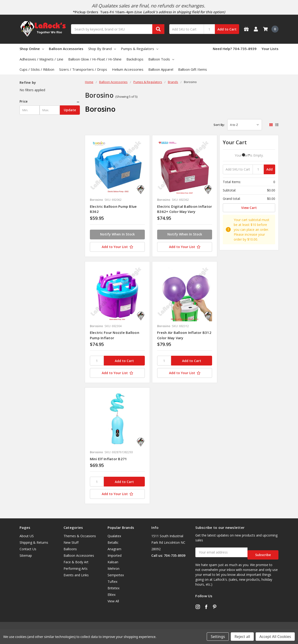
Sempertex (116, 575)
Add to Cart (227, 29)
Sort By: (219, 125)
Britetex (113, 588)
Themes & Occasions (80, 536)
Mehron (113, 569)
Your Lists (270, 49)
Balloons (70, 549)
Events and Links (76, 575)
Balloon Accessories (66, 49)
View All (113, 601)
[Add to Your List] (117, 247)
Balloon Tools (161, 59)
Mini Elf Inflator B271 (108, 459)
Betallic (113, 542)
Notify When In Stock (117, 234)
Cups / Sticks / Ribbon (37, 69)
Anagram (114, 549)
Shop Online (32, 49)
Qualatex (114, 536)
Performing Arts (76, 569)
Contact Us (28, 549)
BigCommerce (74, 626)
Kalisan (113, 562)
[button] (50, 101)
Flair (41, 626)
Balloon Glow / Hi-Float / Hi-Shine (95, 59)
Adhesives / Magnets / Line (41, 59)
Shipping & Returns (34, 542)
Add (269, 169)
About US (27, 536)
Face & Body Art (76, 562)
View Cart (249, 208)
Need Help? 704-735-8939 (235, 49)
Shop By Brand (102, 49)
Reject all (242, 637)
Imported (115, 555)
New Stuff (71, 542)
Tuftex (112, 582)
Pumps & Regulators (140, 49)
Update (70, 110)
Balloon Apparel (161, 69)
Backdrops (135, 59)
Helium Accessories (128, 69)
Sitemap (26, 555)
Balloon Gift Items (193, 69)
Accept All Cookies (275, 637)
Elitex (112, 595)
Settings (218, 637)
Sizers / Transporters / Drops (83, 69)
